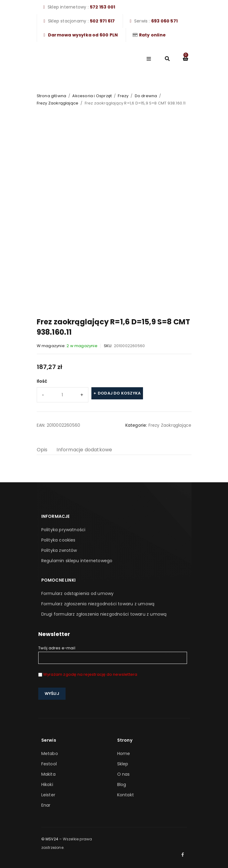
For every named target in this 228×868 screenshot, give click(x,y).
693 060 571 (164, 21)
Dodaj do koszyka (119, 393)
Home (124, 754)
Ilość (42, 381)
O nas (124, 774)
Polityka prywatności (63, 530)
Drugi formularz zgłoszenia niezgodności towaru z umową (104, 614)
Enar (46, 805)
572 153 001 (102, 7)
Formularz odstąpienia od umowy (78, 593)
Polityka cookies (58, 540)
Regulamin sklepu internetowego (77, 561)
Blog (122, 784)
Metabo (50, 754)
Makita (48, 774)
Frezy (123, 96)
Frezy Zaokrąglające (58, 103)
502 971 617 (102, 21)
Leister (48, 795)
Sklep (123, 764)
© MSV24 (50, 839)
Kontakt (126, 795)
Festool (49, 764)
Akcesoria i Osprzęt (92, 96)
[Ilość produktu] (63, 395)
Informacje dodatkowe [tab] (84, 450)
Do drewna (146, 96)
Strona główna (52, 96)
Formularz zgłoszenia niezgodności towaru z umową (98, 604)
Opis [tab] (42, 450)
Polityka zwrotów (59, 550)
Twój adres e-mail (113, 654)
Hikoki (47, 784)
